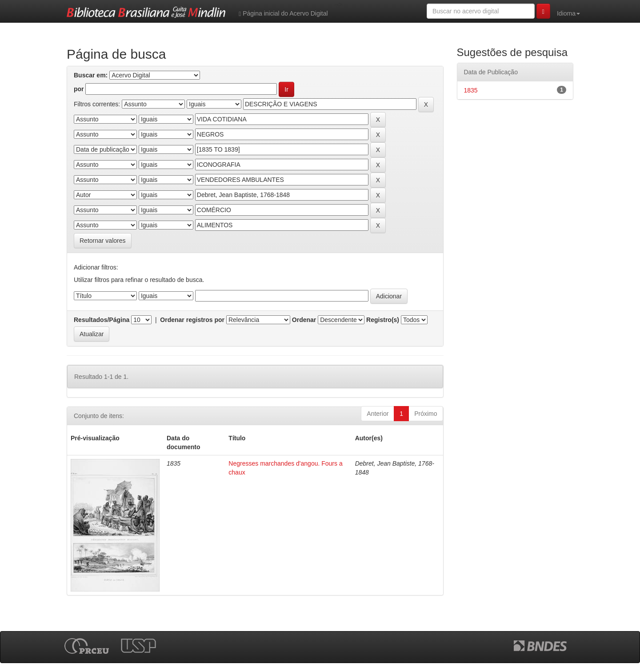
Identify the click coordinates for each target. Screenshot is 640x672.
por (79, 89)
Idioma (568, 13)
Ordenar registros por (192, 320)
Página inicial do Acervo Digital (283, 14)
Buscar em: (91, 75)
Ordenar (304, 320)
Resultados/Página (102, 320)
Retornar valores (103, 241)
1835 (471, 90)
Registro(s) (383, 320)
